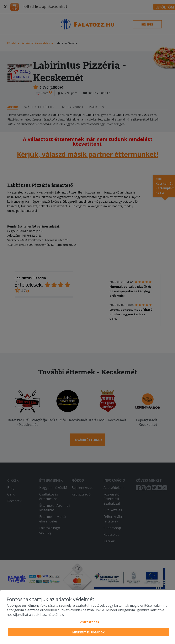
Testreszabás (89, 622)
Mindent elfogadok (88, 632)
